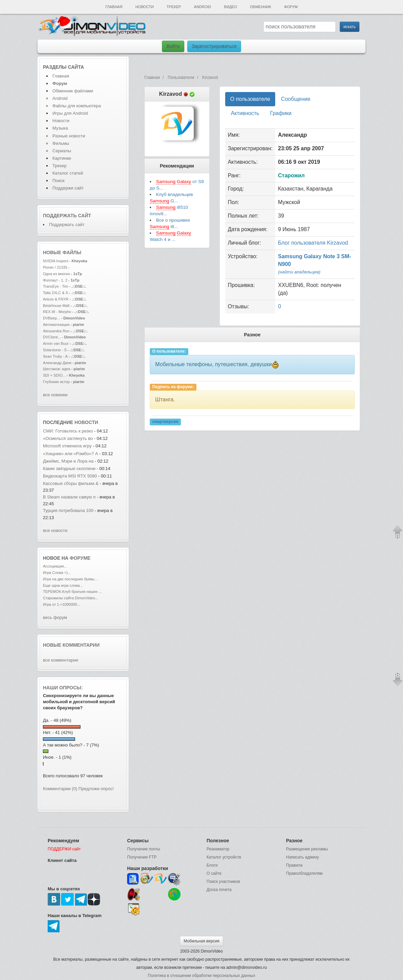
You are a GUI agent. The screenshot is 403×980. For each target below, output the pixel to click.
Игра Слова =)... (57, 573)
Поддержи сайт (68, 188)
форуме (80, 558)
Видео (231, 7)
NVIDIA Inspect (56, 261)
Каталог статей (68, 173)
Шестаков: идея (57, 369)
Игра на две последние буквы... (70, 579)
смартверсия (165, 422)
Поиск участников (223, 882)
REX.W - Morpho (57, 312)
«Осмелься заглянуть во (68, 438)
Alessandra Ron (56, 331)
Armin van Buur (56, 343)
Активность (245, 113)
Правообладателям (304, 873)
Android (203, 7)
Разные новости (69, 136)
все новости (55, 530)
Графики (281, 113)
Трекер (174, 7)
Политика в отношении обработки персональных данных (201, 976)
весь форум (55, 617)
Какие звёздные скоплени (69, 469)
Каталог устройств (224, 857)
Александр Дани (57, 363)
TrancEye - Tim (55, 286)
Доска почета (219, 890)
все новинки (55, 395)
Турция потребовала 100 (69, 510)
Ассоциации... (55, 566)
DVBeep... (51, 318)
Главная (114, 7)
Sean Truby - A (55, 356)
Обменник (260, 7)
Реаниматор (218, 849)
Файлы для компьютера (77, 106)
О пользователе (250, 99)
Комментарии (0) (60, 789)
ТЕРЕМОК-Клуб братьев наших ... (72, 592)
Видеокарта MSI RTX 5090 (70, 476)
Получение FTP (142, 857)
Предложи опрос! (96, 789)
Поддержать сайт (67, 216)
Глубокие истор (56, 382)
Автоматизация (57, 325)
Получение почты (144, 849)
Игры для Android (70, 113)
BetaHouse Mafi (56, 306)
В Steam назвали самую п (69, 497)
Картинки (62, 158)
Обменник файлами (73, 91)
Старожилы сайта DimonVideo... (70, 598)
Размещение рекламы (307, 849)
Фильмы (61, 143)
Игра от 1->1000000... (62, 604)
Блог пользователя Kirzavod (313, 243)
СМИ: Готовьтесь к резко (68, 431)
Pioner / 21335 (55, 267)
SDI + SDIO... (54, 375)
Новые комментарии (71, 645)
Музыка (60, 128)
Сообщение (296, 99)
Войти (173, 46)
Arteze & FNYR (56, 299)
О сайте (214, 873)
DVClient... (52, 337)
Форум (291, 7)
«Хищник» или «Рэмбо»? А (70, 454)
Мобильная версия (201, 941)
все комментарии (61, 660)
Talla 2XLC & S (55, 293)
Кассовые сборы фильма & (71, 483)
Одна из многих (56, 274)
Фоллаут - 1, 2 (55, 280)
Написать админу (302, 857)
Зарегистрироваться (214, 46)
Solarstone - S (55, 350)
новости (86, 422)
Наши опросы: (63, 688)
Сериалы (62, 151)
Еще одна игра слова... (63, 585)
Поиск (58, 181)
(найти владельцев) (299, 272)
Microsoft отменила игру (67, 446)
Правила (294, 865)
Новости (144, 7)
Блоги (212, 865)
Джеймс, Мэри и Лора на (69, 461)
